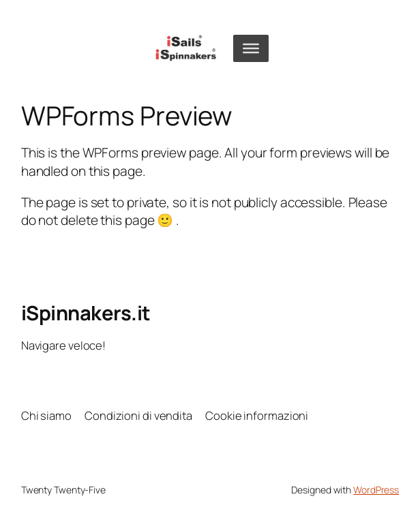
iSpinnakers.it (86, 313)
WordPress (376, 490)
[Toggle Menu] (251, 48)
